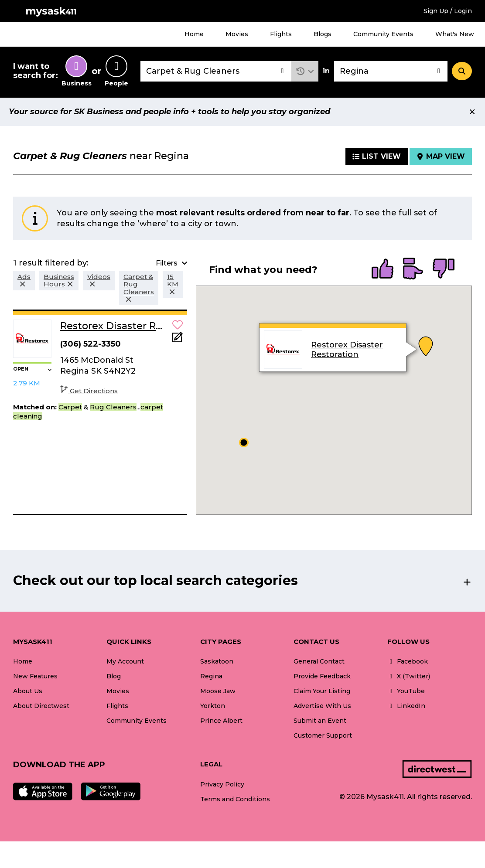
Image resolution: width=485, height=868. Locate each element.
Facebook (408, 661)
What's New (455, 34)
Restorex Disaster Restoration (347, 350)
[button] (305, 71)
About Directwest (41, 706)
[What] (216, 71)
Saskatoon (217, 661)
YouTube (406, 691)
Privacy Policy (222, 784)
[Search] (462, 71)
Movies (237, 34)
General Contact (319, 661)
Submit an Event (320, 721)
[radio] (383, 269)
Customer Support (323, 735)
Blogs (323, 34)
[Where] (391, 71)
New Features (35, 676)
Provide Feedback (322, 676)
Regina (211, 676)
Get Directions (89, 391)
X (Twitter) (409, 676)
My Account (125, 661)
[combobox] (216, 71)
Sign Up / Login (448, 11)
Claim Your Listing (322, 691)
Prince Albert (221, 721)
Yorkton (213, 706)
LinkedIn (406, 706)
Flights (281, 34)
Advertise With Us (322, 706)
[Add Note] (178, 340)
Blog (114, 676)
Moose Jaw (218, 691)
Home (194, 34)
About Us (28, 691)
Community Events (383, 34)
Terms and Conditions (235, 799)
